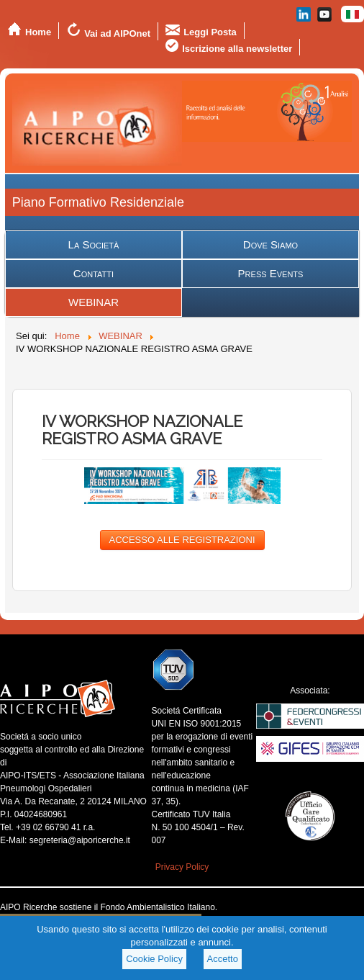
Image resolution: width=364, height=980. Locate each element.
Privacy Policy (182, 867)
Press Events (271, 273)
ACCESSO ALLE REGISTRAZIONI (182, 540)
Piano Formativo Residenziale (98, 202)
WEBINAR (94, 302)
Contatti (94, 273)
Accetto (223, 959)
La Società (94, 244)
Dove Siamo (270, 244)
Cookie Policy (154, 959)
